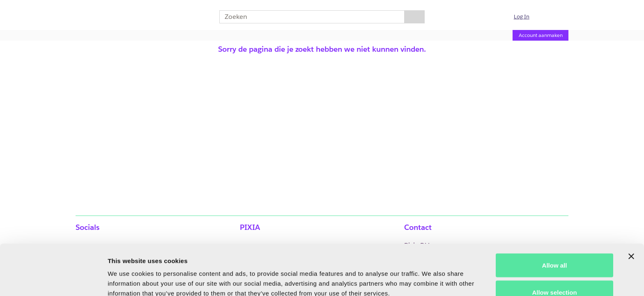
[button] (527, 17)
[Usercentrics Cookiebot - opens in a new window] (53, 280)
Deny (555, 274)
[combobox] (309, 17)
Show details (431, 275)
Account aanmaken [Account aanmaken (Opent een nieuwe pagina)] (541, 35)
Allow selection (554, 247)
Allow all (555, 220)
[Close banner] (631, 211)
